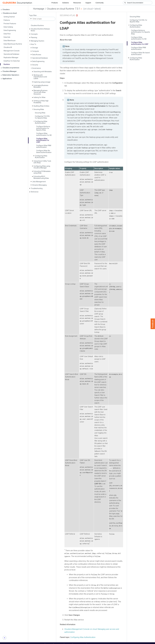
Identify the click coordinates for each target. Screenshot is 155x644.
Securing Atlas (39, 109)
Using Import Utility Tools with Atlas (42, 162)
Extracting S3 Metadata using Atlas (42, 172)
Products (55, 3)
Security (35, 65)
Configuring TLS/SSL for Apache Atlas (42, 117)
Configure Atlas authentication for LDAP (43, 140)
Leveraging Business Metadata (41, 86)
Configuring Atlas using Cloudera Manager (42, 167)
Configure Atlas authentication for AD (44, 134)
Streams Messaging (39, 185)
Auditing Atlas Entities (41, 106)
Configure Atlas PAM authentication (44, 146)
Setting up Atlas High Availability (41, 102)
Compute (36, 51)
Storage (35, 48)
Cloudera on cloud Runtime (61, 9)
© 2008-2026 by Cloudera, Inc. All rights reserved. (103, 642)
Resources (77, 3)
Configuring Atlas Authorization (41, 157)
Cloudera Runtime (37, 25)
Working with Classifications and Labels (40, 77)
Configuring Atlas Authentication (41, 122)
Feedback (153, 324)
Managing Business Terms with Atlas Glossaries (41, 92)
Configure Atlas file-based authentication (44, 151)
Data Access (37, 55)
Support (88, 3)
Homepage (39, 9)
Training (68, 642)
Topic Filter (33, 15)
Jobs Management (39, 182)
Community (100, 3)
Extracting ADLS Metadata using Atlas (41, 177)
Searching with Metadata (43, 72)
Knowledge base (80, 642)
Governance (36, 68)
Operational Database (40, 58)
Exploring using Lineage (42, 82)
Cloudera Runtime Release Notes (40, 30)
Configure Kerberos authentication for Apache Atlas (43, 128)
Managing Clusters (38, 41)
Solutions (66, 3)
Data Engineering (38, 61)
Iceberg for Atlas (39, 97)
